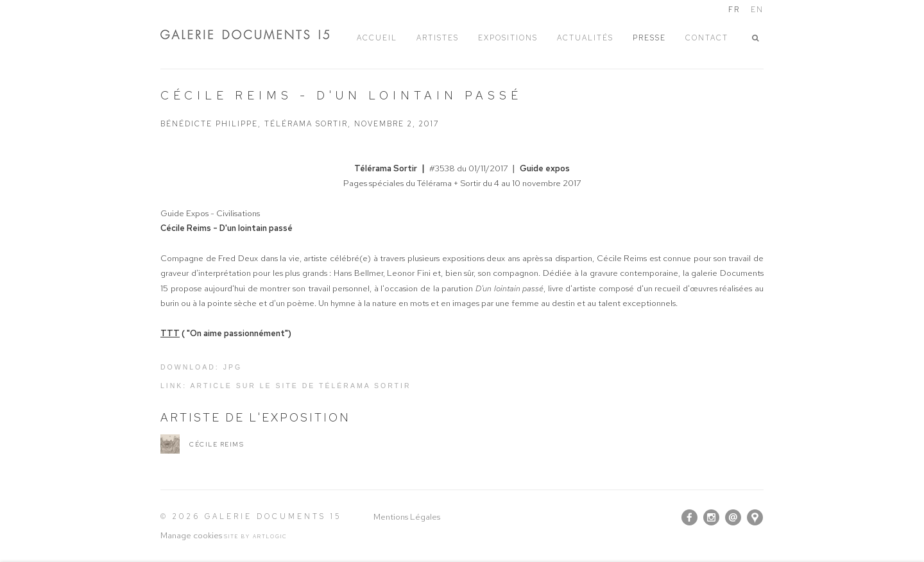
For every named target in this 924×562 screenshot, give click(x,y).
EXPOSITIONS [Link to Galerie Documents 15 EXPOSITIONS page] (508, 38)
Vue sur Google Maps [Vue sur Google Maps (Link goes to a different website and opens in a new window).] (755, 517)
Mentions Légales (407, 517)
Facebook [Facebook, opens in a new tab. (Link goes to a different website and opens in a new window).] (689, 518)
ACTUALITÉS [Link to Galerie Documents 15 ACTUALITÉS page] (585, 38)
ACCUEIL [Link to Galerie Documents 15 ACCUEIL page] (377, 38)
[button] (758, 38)
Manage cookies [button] (191, 535)
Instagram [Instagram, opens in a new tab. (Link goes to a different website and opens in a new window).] (711, 518)
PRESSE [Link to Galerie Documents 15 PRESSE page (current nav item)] (649, 38)
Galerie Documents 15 (257, 34)
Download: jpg (201, 367)
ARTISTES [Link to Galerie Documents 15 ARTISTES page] (438, 38)
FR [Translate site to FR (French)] (734, 10)
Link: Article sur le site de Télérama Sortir (286, 386)
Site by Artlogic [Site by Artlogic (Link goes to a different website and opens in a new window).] (256, 536)
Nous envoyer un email (733, 517)
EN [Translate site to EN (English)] (757, 10)
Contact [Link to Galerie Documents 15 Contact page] (707, 38)
